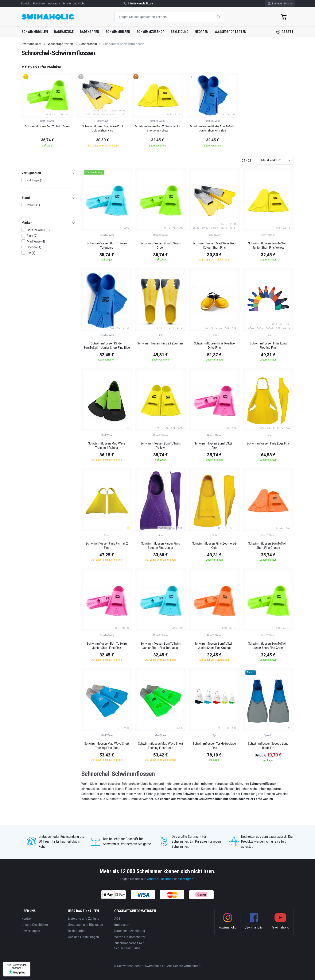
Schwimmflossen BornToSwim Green (160, 245)
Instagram (187, 879)
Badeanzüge (64, 32)
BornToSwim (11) (38, 230)
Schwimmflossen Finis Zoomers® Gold (214, 546)
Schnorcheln (88, 44)
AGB (117, 919)
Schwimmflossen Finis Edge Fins (268, 443)
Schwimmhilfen (118, 32)
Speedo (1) (34, 247)
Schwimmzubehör (150, 32)
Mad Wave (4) (36, 241)
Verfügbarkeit (48, 173)
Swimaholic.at (31, 44)
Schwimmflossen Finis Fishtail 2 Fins (107, 546)
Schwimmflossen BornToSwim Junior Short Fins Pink (107, 646)
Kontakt (27, 919)
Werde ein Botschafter (130, 937)
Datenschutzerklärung (130, 931)
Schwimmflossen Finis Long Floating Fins (268, 346)
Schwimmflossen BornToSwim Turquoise (107, 245)
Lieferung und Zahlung (84, 919)
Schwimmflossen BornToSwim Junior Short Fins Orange (214, 646)
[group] (47, 111)
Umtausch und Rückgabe (85, 925)
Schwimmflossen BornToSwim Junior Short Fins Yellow (268, 245)
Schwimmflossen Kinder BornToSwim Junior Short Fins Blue (107, 346)
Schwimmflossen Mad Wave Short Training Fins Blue (107, 746)
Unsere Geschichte (35, 925)
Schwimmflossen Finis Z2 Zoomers (161, 343)
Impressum (122, 925)
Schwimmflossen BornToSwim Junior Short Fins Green (268, 646)
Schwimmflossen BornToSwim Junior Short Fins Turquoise (160, 646)
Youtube (152, 879)
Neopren (202, 32)
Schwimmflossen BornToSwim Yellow (160, 446)
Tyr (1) (31, 253)
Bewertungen (31, 931)
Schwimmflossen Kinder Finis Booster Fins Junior (160, 546)
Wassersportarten (230, 32)
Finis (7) (32, 236)
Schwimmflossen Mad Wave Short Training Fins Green (161, 746)
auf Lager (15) (36, 180)
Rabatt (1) (34, 205)
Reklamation (77, 931)
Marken (48, 223)
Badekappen (90, 32)
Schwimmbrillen (35, 32)
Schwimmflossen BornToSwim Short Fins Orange (268, 546)
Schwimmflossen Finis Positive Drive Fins (214, 346)
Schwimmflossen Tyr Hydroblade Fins (214, 746)
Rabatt (285, 32)
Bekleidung (180, 32)
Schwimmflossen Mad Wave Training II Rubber (107, 446)
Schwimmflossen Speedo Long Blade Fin (268, 746)
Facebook (166, 879)
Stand (48, 198)
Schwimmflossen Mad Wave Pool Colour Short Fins (214, 245)
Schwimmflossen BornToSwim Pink (214, 446)
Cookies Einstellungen (83, 937)
